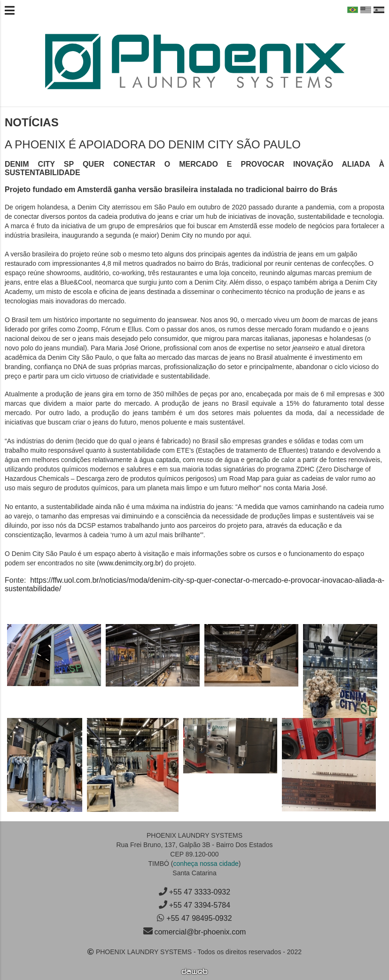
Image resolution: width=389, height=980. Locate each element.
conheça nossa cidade (206, 864)
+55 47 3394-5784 (200, 905)
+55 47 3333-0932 (200, 892)
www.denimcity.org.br (130, 563)
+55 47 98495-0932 (199, 918)
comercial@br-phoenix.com (200, 932)
